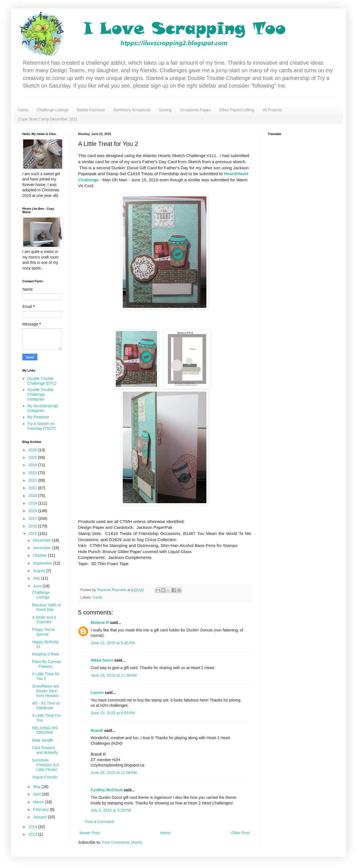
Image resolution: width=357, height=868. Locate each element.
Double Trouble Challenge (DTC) (42, 381)
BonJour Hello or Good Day (47, 607)
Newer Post (90, 833)
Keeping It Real (45, 654)
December (42, 540)
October (40, 555)
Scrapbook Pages (195, 110)
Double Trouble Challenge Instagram (41, 394)
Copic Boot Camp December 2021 (48, 119)
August (39, 571)
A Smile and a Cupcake (44, 620)
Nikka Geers (102, 660)
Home (165, 833)
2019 (33, 503)
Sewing (165, 110)
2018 (33, 511)
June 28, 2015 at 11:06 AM (114, 773)
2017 (33, 519)
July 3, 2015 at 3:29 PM (111, 810)
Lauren (98, 693)
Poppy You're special (44, 632)
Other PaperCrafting (237, 110)
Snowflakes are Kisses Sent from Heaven (45, 691)
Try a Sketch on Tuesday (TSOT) (42, 426)
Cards (23, 110)
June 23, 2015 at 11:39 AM (114, 675)
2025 (33, 457)
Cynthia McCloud (107, 790)
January (40, 817)
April (37, 794)
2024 (33, 465)
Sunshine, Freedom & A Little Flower (45, 765)
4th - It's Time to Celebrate (46, 706)
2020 (33, 496)
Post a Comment (100, 822)
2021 (33, 488)
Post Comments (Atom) (122, 842)
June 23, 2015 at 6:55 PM (113, 713)
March (39, 802)
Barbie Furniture (91, 110)
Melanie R (100, 623)
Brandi (97, 730)
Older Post (240, 833)
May (37, 787)
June (38, 586)
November (42, 548)
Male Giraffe (43, 740)
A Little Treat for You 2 (46, 676)
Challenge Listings (52, 110)
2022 (33, 480)
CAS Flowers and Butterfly (45, 750)
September (43, 563)
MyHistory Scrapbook (132, 110)
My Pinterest (38, 417)
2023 (33, 473)
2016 (33, 526)
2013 (33, 834)
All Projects (272, 110)
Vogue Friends (45, 777)
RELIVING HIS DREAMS (45, 730)
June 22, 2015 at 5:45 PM (113, 643)
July (37, 578)
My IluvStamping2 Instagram (43, 408)
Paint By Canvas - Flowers (47, 664)
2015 (33, 534)
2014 (33, 827)
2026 (33, 450)
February (41, 809)
